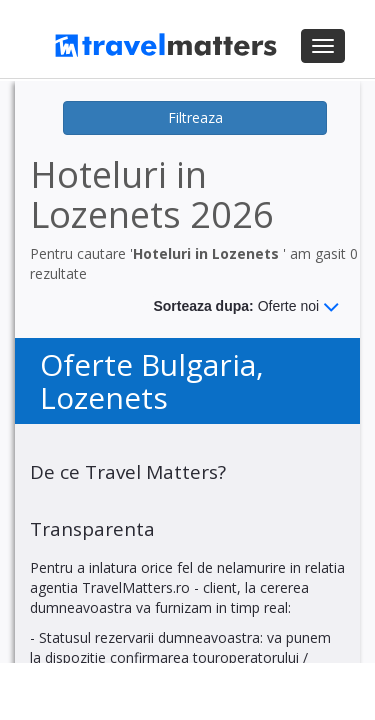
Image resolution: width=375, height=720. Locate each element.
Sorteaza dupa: (246, 307)
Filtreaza (195, 117)
